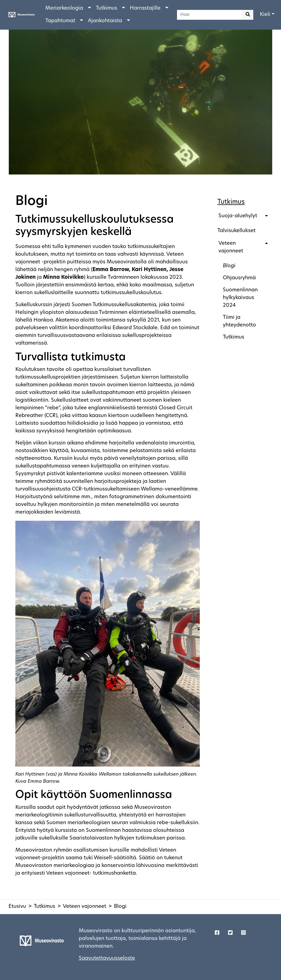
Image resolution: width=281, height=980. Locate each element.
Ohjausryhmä (239, 278)
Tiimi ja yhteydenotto (239, 321)
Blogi (229, 266)
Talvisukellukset (236, 231)
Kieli (265, 15)
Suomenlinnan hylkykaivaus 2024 (240, 298)
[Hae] (210, 15)
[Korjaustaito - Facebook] (217, 933)
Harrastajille (145, 8)
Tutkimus (106, 8)
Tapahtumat (60, 21)
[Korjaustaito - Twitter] (230, 933)
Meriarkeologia (64, 8)
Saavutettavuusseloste (107, 958)
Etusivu (17, 907)
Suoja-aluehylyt (238, 216)
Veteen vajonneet (231, 247)
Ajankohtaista (105, 21)
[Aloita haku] (248, 15)
